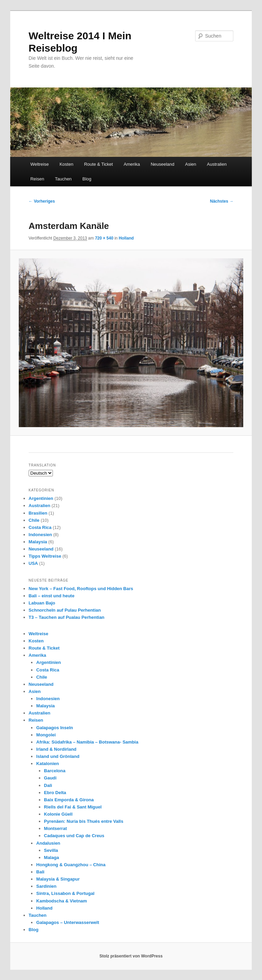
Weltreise (40, 164)
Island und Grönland (58, 756)
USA (33, 563)
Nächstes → (222, 201)
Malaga (52, 857)
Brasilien (38, 513)
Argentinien (41, 498)
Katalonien (47, 764)
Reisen (37, 179)
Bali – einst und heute (52, 596)
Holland (126, 238)
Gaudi (50, 778)
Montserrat (55, 828)
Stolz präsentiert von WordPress (131, 956)
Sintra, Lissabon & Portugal (65, 893)
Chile (34, 520)
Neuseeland (163, 164)
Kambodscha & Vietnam (62, 901)
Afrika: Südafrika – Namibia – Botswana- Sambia (87, 742)
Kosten (66, 164)
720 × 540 (104, 238)
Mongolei (46, 735)
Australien (217, 164)
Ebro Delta (55, 793)
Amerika (132, 164)
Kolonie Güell (58, 814)
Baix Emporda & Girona (69, 800)
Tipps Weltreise (45, 556)
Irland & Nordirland (56, 749)
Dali (48, 785)
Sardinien (46, 886)
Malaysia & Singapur (58, 879)
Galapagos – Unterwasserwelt (68, 922)
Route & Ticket (98, 164)
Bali (40, 872)
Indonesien (40, 535)
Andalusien (48, 843)
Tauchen (63, 179)
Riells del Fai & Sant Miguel (73, 807)
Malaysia (38, 542)
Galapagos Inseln (55, 728)
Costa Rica (40, 527)
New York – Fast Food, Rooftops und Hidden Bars (81, 589)
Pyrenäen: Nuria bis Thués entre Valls (84, 821)
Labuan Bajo (42, 603)
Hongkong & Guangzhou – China (71, 865)
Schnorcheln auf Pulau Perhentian (65, 610)
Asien (191, 164)
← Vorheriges (42, 201)
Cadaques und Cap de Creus (74, 836)
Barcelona (55, 771)
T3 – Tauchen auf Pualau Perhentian (67, 617)
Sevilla (51, 850)
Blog (87, 179)
